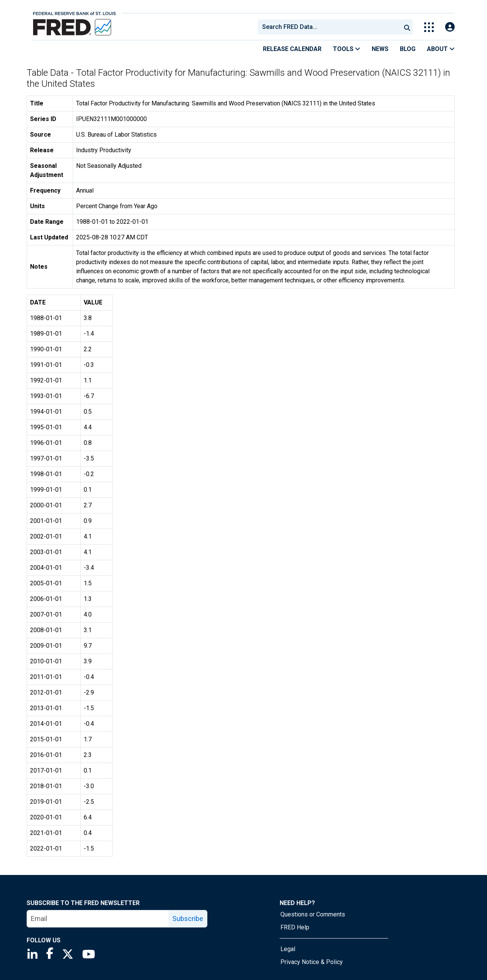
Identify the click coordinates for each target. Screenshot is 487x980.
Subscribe (188, 919)
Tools (347, 49)
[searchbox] (331, 27)
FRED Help (295, 927)
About (441, 49)
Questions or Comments (313, 914)
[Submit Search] (407, 27)
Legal (288, 949)
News (380, 49)
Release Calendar (292, 49)
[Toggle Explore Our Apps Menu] (429, 27)
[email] (98, 919)
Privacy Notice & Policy (312, 962)
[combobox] (329, 27)
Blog (408, 49)
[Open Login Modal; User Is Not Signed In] (450, 27)
